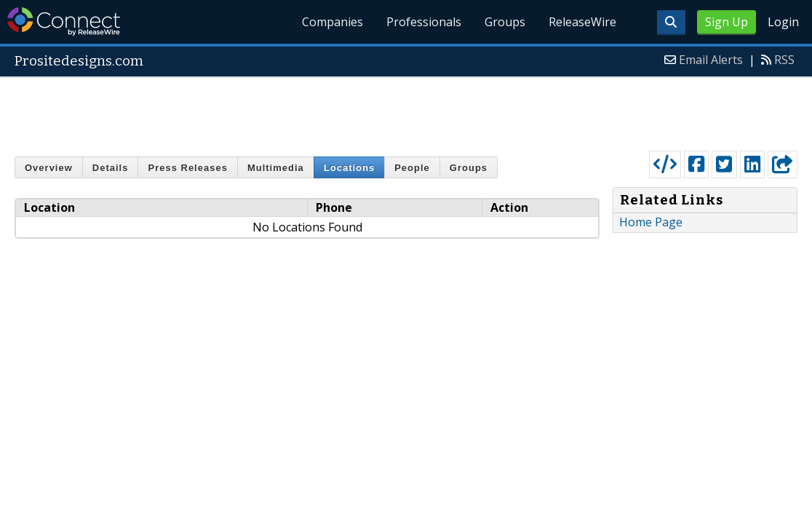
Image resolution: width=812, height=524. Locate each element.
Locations (349, 168)
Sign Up (727, 22)
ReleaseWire (582, 22)
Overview (49, 168)
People (412, 168)
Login (783, 22)
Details (111, 168)
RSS (784, 60)
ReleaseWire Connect (64, 21)
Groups (505, 22)
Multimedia (276, 168)
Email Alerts (711, 60)
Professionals (424, 22)
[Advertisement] (406, 111)
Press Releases (187, 168)
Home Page (651, 222)
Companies (333, 22)
